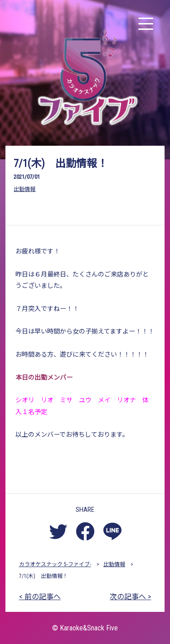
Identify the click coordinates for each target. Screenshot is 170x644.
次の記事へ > (130, 597)
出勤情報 (24, 189)
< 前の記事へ (40, 597)
